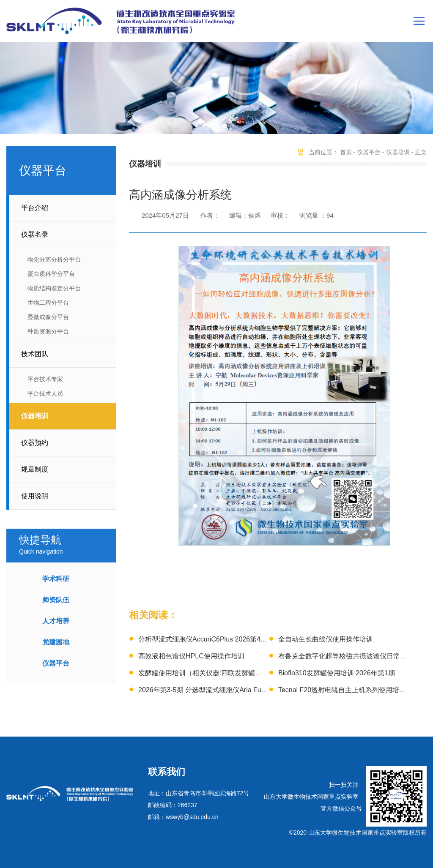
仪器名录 (35, 234)
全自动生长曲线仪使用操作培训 (326, 639)
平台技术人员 (45, 393)
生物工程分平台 (48, 303)
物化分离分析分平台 (54, 259)
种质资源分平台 (48, 331)
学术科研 (56, 579)
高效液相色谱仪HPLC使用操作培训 (191, 656)
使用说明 (35, 496)
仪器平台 (56, 663)
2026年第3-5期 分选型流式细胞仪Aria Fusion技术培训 (219, 690)
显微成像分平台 (48, 317)
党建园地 (56, 642)
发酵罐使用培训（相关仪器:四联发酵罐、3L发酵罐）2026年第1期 (237, 673)
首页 (346, 152)
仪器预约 (35, 443)
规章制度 (35, 469)
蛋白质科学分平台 (51, 274)
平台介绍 (35, 208)
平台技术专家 (45, 379)
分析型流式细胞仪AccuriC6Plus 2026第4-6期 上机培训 (220, 639)
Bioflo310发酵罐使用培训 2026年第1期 (337, 673)
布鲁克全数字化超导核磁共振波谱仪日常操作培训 (353, 656)
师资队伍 (56, 600)
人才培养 (56, 621)
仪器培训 (35, 416)
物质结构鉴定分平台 (54, 288)
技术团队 (35, 354)
